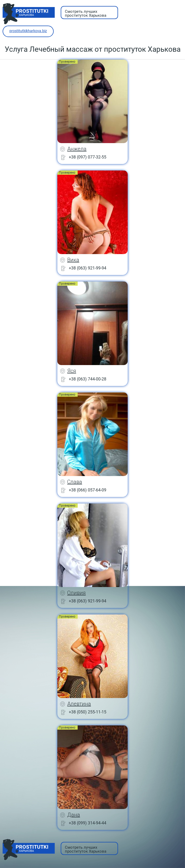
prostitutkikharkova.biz (28, 31)
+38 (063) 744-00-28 (88, 379)
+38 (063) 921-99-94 (88, 268)
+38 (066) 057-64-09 (88, 490)
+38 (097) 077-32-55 (88, 157)
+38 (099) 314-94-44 (88, 823)
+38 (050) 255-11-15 (88, 712)
